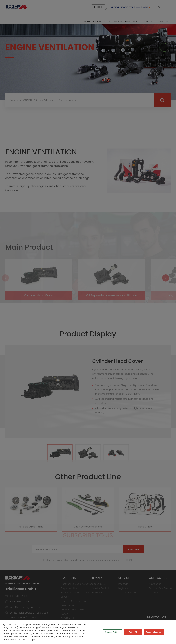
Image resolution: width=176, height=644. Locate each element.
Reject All (133, 632)
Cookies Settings (112, 632)
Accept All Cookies (154, 632)
